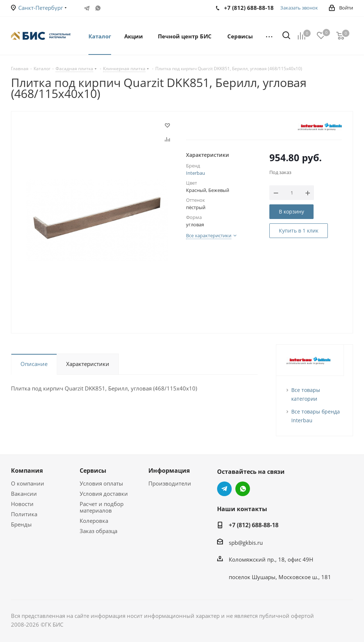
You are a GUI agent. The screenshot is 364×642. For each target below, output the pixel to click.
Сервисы (93, 471)
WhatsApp (98, 8)
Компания (27, 471)
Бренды (21, 524)
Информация (169, 471)
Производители (170, 483)
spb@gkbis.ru (246, 543)
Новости (22, 504)
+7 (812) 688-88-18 (254, 525)
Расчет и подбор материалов (102, 507)
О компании (28, 483)
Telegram (87, 8)
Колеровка (94, 521)
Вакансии (24, 494)
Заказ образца (98, 531)
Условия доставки (104, 494)
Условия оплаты (101, 483)
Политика (24, 514)
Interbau (196, 173)
